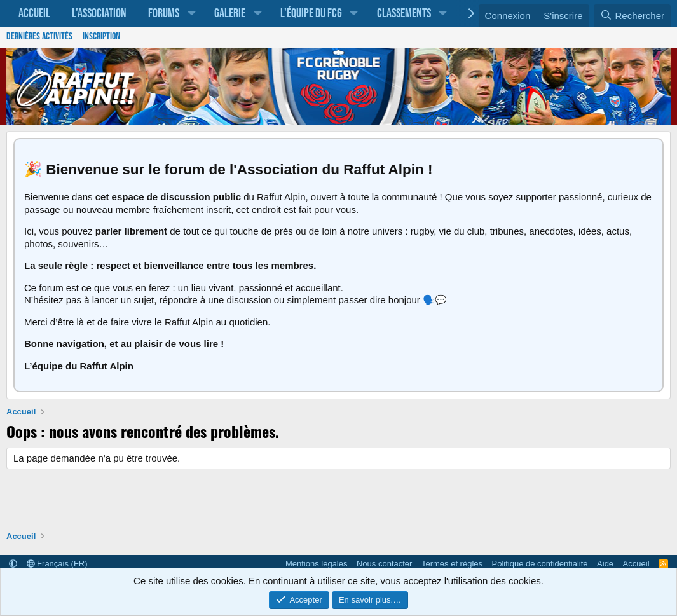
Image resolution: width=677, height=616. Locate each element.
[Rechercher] (632, 16)
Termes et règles (452, 564)
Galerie (230, 13)
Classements (404, 13)
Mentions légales (317, 564)
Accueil (34, 13)
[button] (191, 13)
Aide (605, 564)
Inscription (101, 37)
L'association (99, 13)
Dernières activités (39, 37)
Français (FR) (57, 564)
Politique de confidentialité (540, 564)
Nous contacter (384, 564)
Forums (164, 13)
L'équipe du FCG (311, 13)
